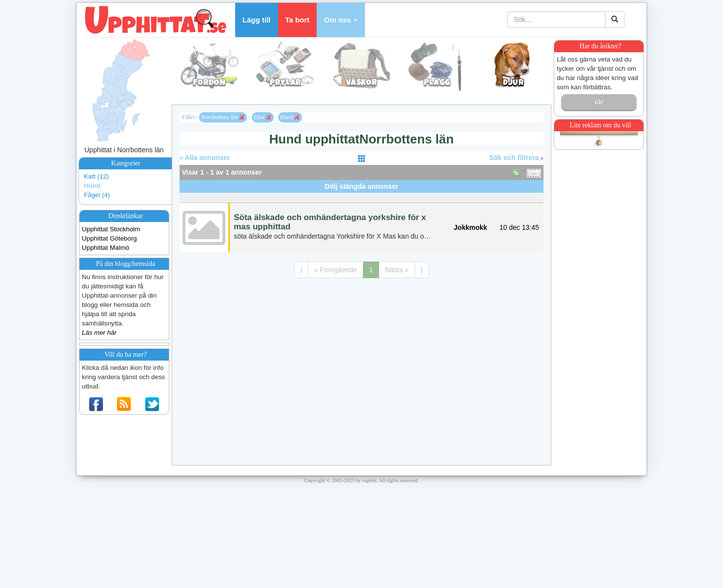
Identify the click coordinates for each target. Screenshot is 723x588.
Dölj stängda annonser (362, 186)
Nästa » (397, 270)
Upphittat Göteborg (110, 238)
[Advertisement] (361, 196)
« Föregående (335, 270)
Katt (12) (96, 176)
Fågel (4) (97, 195)
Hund (92, 186)
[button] (341, 20)
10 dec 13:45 (519, 227)
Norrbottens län (223, 117)
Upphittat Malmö (106, 248)
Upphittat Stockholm (111, 229)
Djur (262, 117)
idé (599, 101)
